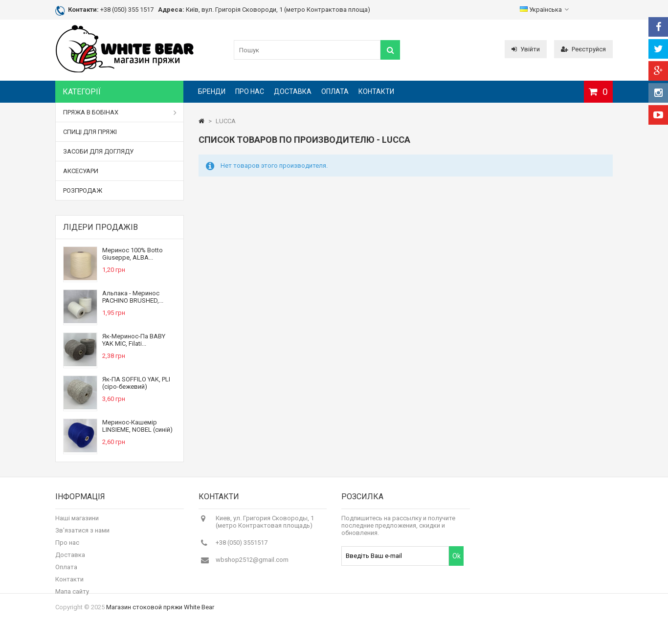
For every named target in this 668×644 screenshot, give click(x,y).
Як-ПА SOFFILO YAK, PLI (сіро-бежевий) (136, 383)
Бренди (212, 91)
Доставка (293, 91)
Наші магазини (77, 522)
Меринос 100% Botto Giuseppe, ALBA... (133, 254)
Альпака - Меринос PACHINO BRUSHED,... (133, 297)
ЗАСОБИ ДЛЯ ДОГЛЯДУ (98, 151)
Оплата (335, 91)
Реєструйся (583, 49)
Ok (456, 560)
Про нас (250, 91)
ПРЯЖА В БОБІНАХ (120, 112)
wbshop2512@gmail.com (252, 564)
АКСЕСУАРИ (81, 171)
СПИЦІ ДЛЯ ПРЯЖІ (90, 132)
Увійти (526, 49)
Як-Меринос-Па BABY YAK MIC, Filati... (134, 340)
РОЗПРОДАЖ (83, 190)
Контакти (376, 91)
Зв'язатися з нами (82, 535)
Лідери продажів (100, 227)
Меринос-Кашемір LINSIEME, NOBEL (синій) (137, 426)
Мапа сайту (72, 596)
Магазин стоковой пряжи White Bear (160, 628)
